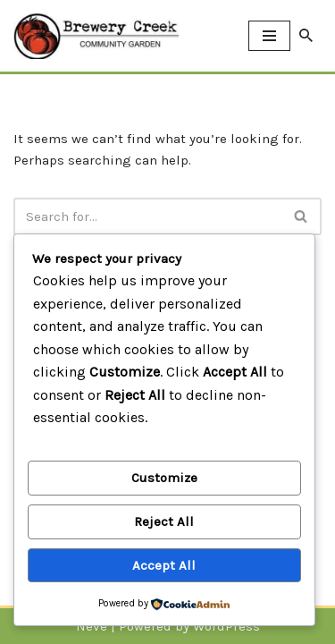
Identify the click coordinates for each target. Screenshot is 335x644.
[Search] (306, 35)
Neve (92, 626)
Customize (164, 478)
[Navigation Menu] (269, 36)
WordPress (226, 626)
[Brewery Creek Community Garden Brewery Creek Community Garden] (96, 36)
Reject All (164, 521)
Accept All (164, 565)
